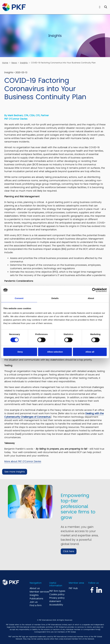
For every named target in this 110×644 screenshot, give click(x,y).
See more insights (15, 472)
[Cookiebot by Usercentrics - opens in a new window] (94, 290)
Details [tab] (55, 298)
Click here (69, 551)
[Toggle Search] (106, 7)
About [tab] (91, 298)
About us (35, 588)
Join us (34, 602)
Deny (20, 352)
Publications (36, 599)
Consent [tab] (19, 298)
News (14, 63)
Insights (24, 63)
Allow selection (55, 352)
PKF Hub (73, 588)
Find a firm (36, 605)
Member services (39, 592)
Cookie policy (57, 594)
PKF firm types (57, 591)
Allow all (90, 352)
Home (5, 63)
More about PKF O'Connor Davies (23, 461)
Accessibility (56, 605)
